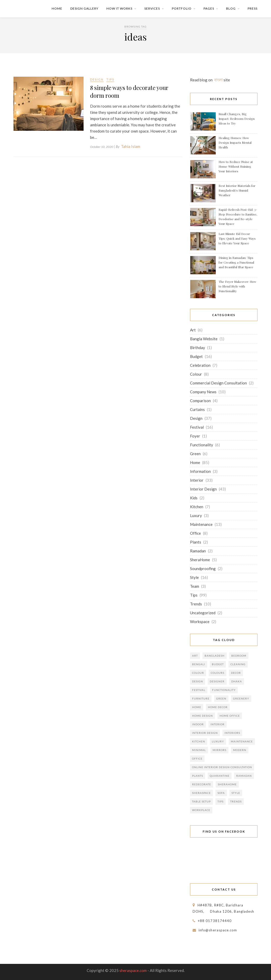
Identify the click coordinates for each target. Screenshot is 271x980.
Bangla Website (204, 339)
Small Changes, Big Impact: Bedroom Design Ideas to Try (237, 119)
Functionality (202, 445)
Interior (197, 480)
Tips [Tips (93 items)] (221, 801)
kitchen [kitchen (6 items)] (199, 741)
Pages (209, 8)
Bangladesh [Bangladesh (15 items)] (215, 656)
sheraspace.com (133, 970)
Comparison (200, 401)
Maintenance (201, 524)
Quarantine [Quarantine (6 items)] (220, 776)
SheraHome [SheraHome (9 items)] (227, 784)
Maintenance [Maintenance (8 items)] (242, 741)
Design (97, 79)
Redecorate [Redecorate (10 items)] (202, 784)
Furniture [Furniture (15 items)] (201, 698)
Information (200, 471)
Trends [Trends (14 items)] (236, 801)
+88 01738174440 (215, 921)
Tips (110, 79)
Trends (196, 604)
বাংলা (218, 80)
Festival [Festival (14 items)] (199, 690)
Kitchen (197, 507)
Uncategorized (203, 613)
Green (195, 454)
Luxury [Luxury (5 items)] (218, 741)
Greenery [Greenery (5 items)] (241, 698)
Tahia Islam (131, 146)
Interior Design (203, 489)
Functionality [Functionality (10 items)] (224, 690)
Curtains (197, 409)
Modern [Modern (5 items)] (240, 750)
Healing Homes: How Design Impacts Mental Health (235, 142)
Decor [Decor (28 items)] (236, 673)
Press (253, 8)
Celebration (200, 365)
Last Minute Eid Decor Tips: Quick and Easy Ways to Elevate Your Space (237, 238)
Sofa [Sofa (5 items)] (221, 793)
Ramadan (198, 551)
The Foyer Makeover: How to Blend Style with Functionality (237, 286)
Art (193, 330)
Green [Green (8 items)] (221, 698)
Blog (231, 8)
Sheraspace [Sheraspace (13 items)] (201, 793)
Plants (196, 542)
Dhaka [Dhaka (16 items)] (237, 681)
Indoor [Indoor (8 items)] (198, 724)
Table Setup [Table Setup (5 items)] (201, 801)
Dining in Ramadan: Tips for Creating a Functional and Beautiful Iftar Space (236, 262)
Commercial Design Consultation (218, 383)
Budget (196, 356)
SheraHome (200, 560)
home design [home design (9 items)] (202, 716)
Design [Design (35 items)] (198, 681)
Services (152, 8)
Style (194, 577)
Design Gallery (84, 8)
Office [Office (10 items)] (197, 759)
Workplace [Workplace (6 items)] (201, 810)
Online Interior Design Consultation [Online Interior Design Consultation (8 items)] (222, 767)
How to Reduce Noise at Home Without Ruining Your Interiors (236, 166)
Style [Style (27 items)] (236, 793)
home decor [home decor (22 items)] (218, 707)
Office (195, 533)
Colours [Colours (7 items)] (218, 673)
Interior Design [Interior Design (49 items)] (205, 733)
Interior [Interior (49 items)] (218, 724)
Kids (194, 498)
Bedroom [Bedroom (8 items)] (239, 656)
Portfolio (182, 8)
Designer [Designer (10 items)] (217, 681)
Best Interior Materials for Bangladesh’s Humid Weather (237, 190)
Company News (203, 392)
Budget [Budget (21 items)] (218, 664)
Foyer (195, 436)
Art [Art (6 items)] (195, 656)
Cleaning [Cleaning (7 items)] (238, 664)
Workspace (200, 622)
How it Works (119, 8)
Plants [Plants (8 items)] (198, 776)
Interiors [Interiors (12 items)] (232, 733)
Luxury (196, 515)
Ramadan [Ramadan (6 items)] (244, 776)
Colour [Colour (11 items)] (198, 673)
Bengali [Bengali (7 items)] (199, 664)
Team (195, 586)
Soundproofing (203, 569)
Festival (197, 427)
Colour (196, 374)
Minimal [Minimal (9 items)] (199, 750)
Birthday (198, 348)
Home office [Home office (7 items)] (230, 716)
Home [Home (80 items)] (197, 707)
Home (57, 8)
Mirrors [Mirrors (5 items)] (219, 750)
